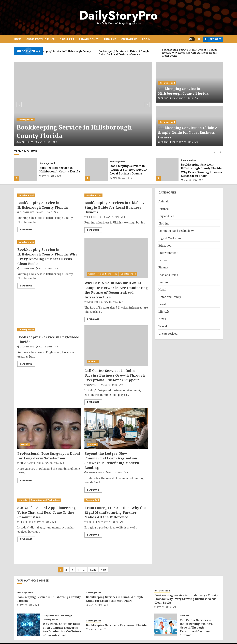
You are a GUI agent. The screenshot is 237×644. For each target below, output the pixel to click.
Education (165, 246)
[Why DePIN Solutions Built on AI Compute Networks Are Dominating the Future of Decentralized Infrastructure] (116, 258)
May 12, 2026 (44, 142)
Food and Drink (168, 275)
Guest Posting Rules (40, 39)
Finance (92, 444)
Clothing (164, 223)
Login (146, 39)
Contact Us (129, 39)
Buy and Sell (92, 500)
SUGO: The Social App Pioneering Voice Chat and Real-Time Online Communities (47, 512)
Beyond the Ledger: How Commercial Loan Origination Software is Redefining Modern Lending (112, 461)
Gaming (164, 282)
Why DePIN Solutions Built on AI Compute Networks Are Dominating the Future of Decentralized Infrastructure (116, 290)
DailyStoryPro (118, 15)
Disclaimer (67, 39)
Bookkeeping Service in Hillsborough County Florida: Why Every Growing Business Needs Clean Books (202, 170)
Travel (163, 326)
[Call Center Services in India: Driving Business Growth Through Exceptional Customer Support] (116, 346)
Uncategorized (26, 120)
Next (103, 566)
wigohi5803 (93, 302)
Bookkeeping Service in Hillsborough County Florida (74, 131)
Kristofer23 (26, 522)
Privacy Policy (89, 39)
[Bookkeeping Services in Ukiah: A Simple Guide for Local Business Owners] (96, 169)
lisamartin (93, 385)
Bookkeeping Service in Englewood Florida (116, 622)
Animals (164, 201)
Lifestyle (23, 500)
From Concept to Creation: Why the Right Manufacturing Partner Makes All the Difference (115, 512)
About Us (110, 39)
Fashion (163, 260)
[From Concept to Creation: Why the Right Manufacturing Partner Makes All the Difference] (116, 500)
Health (25, 444)
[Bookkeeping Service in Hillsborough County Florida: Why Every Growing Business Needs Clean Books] (167, 169)
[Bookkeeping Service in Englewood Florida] (49, 330)
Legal (162, 304)
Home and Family (170, 297)
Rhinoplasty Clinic (30, 463)
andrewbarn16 (96, 473)
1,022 (93, 566)
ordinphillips (26, 142)
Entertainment (168, 253)
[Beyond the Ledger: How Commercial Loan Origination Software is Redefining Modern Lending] (116, 428)
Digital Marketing (170, 238)
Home (18, 39)
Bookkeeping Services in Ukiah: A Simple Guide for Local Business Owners (188, 132)
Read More (26, 230)
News (162, 319)
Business (93, 361)
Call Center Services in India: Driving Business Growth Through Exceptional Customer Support (115, 375)
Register (212, 39)
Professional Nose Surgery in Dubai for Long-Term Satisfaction (49, 456)
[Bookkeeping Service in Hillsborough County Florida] (83, 104)
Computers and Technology (103, 274)
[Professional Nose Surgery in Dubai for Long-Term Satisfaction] (49, 428)
